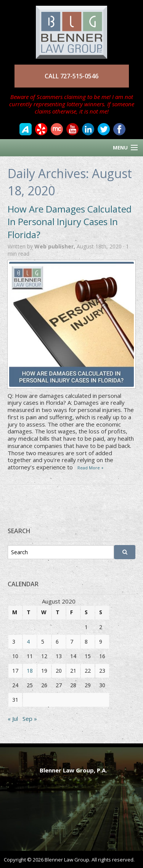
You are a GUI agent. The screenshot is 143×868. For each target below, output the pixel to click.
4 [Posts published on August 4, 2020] (28, 642)
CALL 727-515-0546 (71, 76)
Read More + (91, 468)
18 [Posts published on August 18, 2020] (30, 671)
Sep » (30, 719)
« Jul (13, 719)
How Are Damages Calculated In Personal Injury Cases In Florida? (70, 222)
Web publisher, (55, 246)
